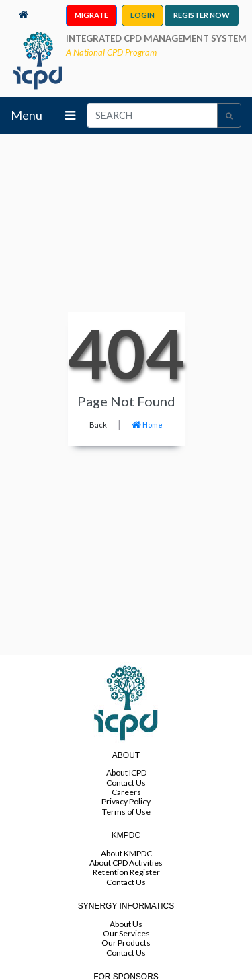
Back (98, 425)
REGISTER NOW (202, 15)
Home (147, 425)
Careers (126, 792)
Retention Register (126, 872)
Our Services (126, 933)
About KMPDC (126, 853)
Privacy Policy (126, 801)
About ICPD (126, 772)
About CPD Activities (126, 863)
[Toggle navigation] (70, 115)
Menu (27, 115)
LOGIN (142, 15)
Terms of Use (126, 812)
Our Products (126, 943)
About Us (126, 924)
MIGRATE (91, 15)
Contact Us (126, 783)
